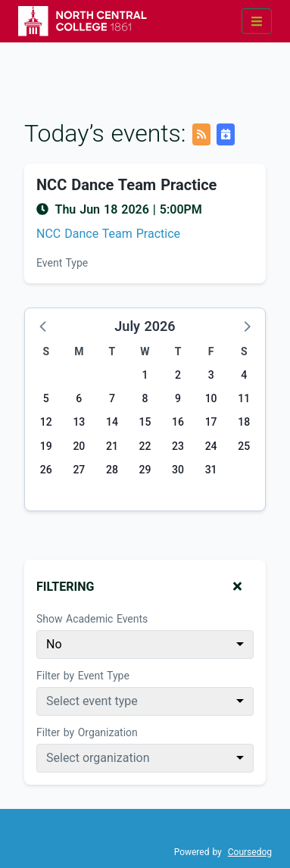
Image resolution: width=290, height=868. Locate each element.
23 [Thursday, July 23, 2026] (178, 446)
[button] (44, 326)
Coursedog (250, 852)
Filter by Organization (87, 732)
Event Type (62, 263)
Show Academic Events (92, 619)
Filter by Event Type (83, 676)
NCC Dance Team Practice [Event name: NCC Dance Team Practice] (126, 185)
